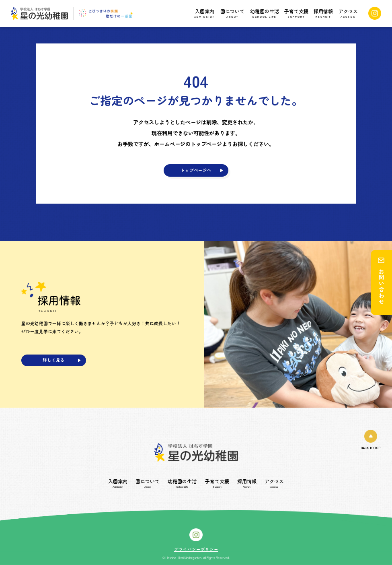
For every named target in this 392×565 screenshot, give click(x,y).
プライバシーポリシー (196, 549)
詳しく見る (54, 360)
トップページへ (196, 170)
